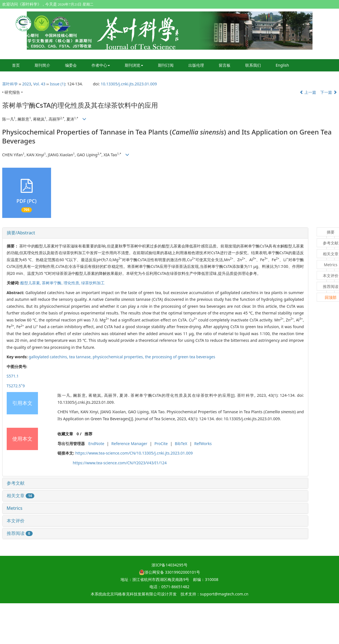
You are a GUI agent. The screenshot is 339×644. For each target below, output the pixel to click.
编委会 (71, 65)
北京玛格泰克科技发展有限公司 (134, 594)
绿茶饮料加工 (93, 283)
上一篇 (308, 92)
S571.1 (13, 376)
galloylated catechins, (49, 357)
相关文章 (21, 496)
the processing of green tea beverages (180, 357)
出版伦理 (196, 65)
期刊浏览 (134, 65)
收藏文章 (65, 434)
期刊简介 (42, 65)
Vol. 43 (39, 84)
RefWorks (203, 444)
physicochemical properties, (119, 357)
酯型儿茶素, (31, 283)
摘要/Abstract (21, 233)
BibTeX (181, 444)
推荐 (88, 434)
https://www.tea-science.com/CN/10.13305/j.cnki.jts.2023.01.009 (134, 453)
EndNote (96, 444)
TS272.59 (16, 386)
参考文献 (16, 483)
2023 (27, 84)
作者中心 (101, 65)
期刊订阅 (166, 65)
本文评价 (16, 521)
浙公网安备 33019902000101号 (170, 572)
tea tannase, (81, 357)
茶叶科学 (10, 84)
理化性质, (72, 283)
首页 (16, 65)
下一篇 (329, 92)
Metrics (15, 508)
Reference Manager (129, 444)
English (282, 65)
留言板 (225, 65)
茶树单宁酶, (53, 283)
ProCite (161, 444)
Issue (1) (58, 84)
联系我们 (253, 65)
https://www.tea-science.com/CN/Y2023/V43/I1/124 (120, 463)
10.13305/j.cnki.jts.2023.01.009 (129, 84)
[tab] (155, 233)
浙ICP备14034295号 (169, 565)
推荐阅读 (20, 533)
